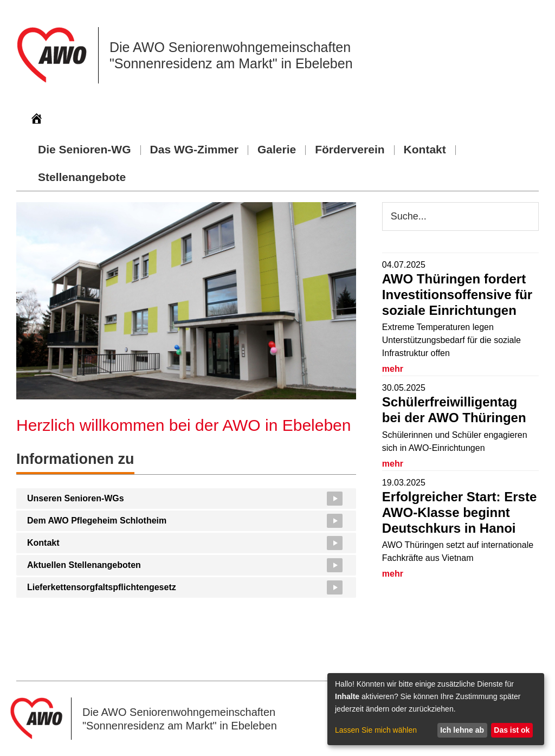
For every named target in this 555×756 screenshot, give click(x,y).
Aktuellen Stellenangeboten (84, 565)
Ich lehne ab (462, 730)
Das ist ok (512, 730)
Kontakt (43, 543)
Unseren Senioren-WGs (76, 498)
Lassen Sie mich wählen (376, 730)
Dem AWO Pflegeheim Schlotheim (97, 521)
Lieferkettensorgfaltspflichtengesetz (102, 587)
